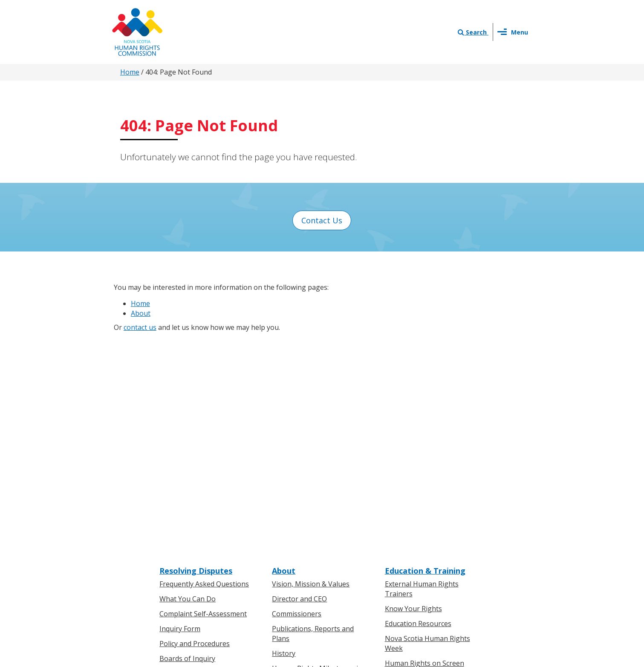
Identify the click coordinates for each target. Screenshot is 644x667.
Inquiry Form (180, 411)
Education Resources (418, 406)
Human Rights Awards (307, 475)
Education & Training (425, 353)
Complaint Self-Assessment (203, 396)
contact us (140, 327)
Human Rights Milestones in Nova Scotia (317, 455)
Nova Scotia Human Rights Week (427, 426)
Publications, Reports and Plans (313, 416)
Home (130, 72)
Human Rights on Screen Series (425, 450)
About (141, 313)
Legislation (177, 549)
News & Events (301, 506)
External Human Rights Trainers (422, 371)
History (284, 436)
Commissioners (297, 396)
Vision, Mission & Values (311, 367)
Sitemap (422, 577)
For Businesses (184, 534)
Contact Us (322, 220)
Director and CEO (299, 381)
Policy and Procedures (195, 426)
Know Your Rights (413, 391)
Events (283, 549)
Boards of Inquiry (187, 441)
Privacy (362, 577)
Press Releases (296, 520)
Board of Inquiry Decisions (202, 456)
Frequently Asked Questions (204, 367)
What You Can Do (188, 381)
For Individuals (183, 520)
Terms (391, 577)
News (281, 534)
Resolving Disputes (196, 353)
